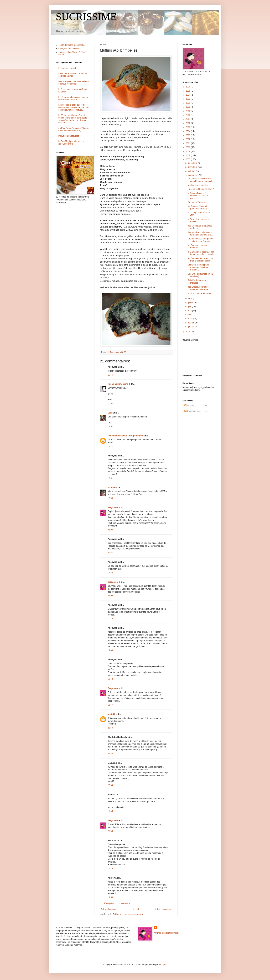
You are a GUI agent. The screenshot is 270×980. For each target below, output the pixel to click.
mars (191, 319)
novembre (193, 167)
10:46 (110, 619)
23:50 (110, 831)
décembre (193, 163)
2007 (188, 159)
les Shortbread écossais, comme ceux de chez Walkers (73, 98)
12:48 (110, 679)
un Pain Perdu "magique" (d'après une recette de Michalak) (74, 129)
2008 (188, 155)
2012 (188, 139)
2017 (188, 119)
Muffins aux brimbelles (198, 185)
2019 (188, 111)
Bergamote (113, 508)
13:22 (110, 446)
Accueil (136, 909)
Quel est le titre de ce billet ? (201, 189)
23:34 (110, 785)
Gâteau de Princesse (197, 202)
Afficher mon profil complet (166, 933)
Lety (110, 413)
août (191, 298)
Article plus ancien (163, 909)
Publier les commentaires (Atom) (128, 914)
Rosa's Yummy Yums (118, 384)
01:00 (110, 530)
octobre (192, 171)
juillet (191, 303)
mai (190, 311)
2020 (188, 107)
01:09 (110, 596)
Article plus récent (109, 909)
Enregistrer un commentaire (117, 903)
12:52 (110, 573)
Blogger (162, 965)
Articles (189, 406)
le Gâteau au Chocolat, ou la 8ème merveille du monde (201, 253)
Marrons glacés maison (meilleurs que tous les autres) (74, 83)
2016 (188, 123)
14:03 (110, 650)
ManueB (112, 487)
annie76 (111, 714)
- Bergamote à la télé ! (69, 48)
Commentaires (192, 411)
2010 (188, 147)
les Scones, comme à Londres (198, 247)
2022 (188, 99)
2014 (188, 131)
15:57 (110, 705)
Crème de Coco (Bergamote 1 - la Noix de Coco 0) (201, 240)
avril (190, 315)
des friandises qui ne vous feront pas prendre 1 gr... (200, 234)
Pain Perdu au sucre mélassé (197, 282)
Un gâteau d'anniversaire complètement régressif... (201, 180)
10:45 (110, 375)
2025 (188, 91)
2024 (188, 95)
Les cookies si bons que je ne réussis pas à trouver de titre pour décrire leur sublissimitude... (74, 107)
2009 (188, 151)
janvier (192, 327)
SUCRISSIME (86, 17)
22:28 (110, 754)
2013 (188, 135)
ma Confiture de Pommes (199, 293)
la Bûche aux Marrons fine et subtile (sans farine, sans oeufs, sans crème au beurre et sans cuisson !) (73, 119)
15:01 (110, 478)
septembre (193, 175)
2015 (188, 127)
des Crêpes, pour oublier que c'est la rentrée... (199, 288)
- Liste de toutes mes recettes (72, 45)
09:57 (110, 553)
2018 (188, 115)
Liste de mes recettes (68, 68)
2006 (188, 332)
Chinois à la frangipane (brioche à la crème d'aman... (198, 267)
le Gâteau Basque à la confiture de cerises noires (198, 196)
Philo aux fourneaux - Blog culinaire (125, 436)
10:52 (110, 403)
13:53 (110, 811)
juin (190, 307)
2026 (188, 87)
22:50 (110, 728)
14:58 (110, 897)
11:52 (110, 426)
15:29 (110, 869)
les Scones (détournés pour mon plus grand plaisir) (200, 260)
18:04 (110, 498)
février (191, 323)
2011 (188, 143)
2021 (188, 103)
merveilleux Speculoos (69, 136)
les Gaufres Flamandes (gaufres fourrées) (198, 207)
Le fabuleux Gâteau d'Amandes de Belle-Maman (73, 75)
